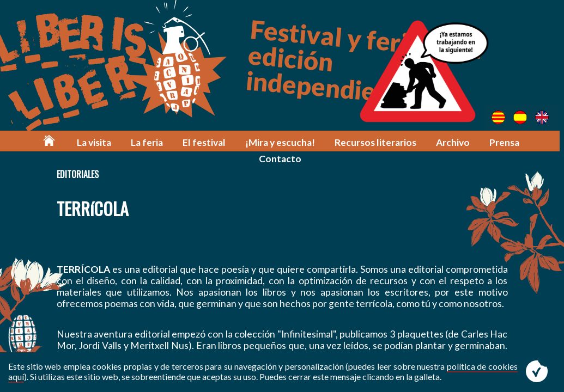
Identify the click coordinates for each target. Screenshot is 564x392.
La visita (66, 143)
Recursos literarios (346, 143)
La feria (119, 143)
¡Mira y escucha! (251, 143)
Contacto (530, 143)
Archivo (423, 143)
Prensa (474, 143)
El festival (175, 143)
